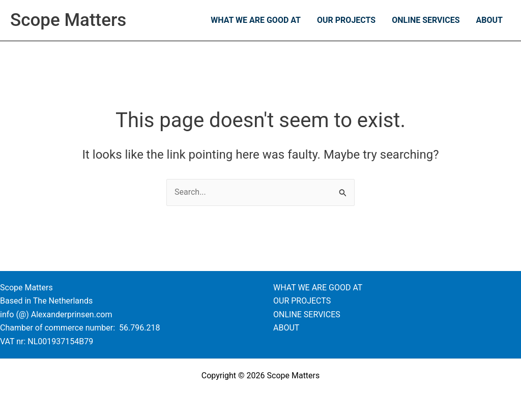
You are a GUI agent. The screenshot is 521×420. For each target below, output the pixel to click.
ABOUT (489, 20)
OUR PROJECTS (346, 20)
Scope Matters (68, 20)
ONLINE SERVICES (426, 20)
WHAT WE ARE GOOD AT (256, 20)
